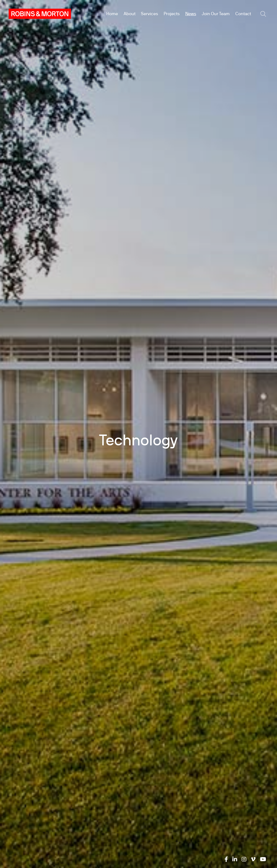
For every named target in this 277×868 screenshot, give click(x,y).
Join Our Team (216, 14)
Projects (172, 14)
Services (149, 14)
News (191, 14)
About (130, 14)
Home (112, 14)
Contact (243, 14)
